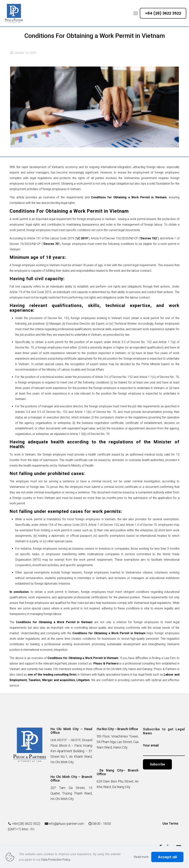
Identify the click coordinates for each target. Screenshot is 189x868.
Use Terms (170, 823)
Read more (141, 857)
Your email (164, 750)
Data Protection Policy (56, 860)
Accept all (167, 857)
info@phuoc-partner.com (66, 824)
